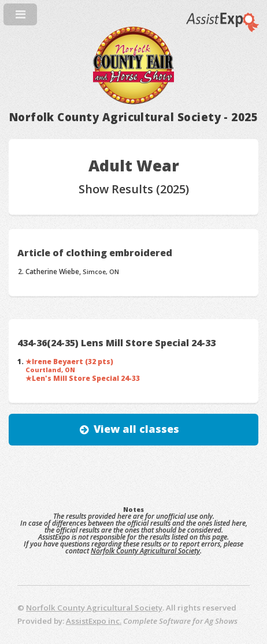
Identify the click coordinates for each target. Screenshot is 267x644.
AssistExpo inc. (94, 621)
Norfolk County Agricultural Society (145, 551)
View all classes (136, 429)
